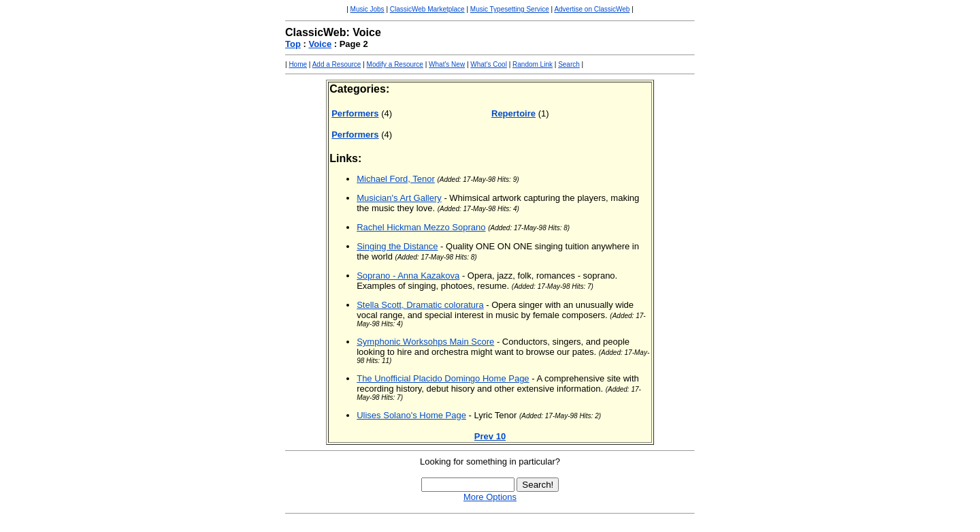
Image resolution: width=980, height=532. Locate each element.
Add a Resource (337, 64)
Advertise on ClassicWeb (592, 9)
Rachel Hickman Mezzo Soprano (421, 227)
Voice (320, 44)
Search (569, 64)
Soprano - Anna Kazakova (408, 276)
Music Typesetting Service (510, 9)
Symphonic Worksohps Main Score (425, 342)
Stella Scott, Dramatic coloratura (420, 305)
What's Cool (489, 64)
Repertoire (513, 113)
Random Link (533, 64)
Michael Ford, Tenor (396, 179)
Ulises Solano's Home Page (411, 415)
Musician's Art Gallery (399, 198)
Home (298, 64)
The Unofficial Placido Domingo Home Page (443, 378)
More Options (490, 497)
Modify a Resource (395, 64)
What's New (447, 64)
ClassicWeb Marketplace (427, 9)
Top (293, 44)
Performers (355, 113)
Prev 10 (490, 436)
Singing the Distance (397, 246)
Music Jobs (367, 9)
